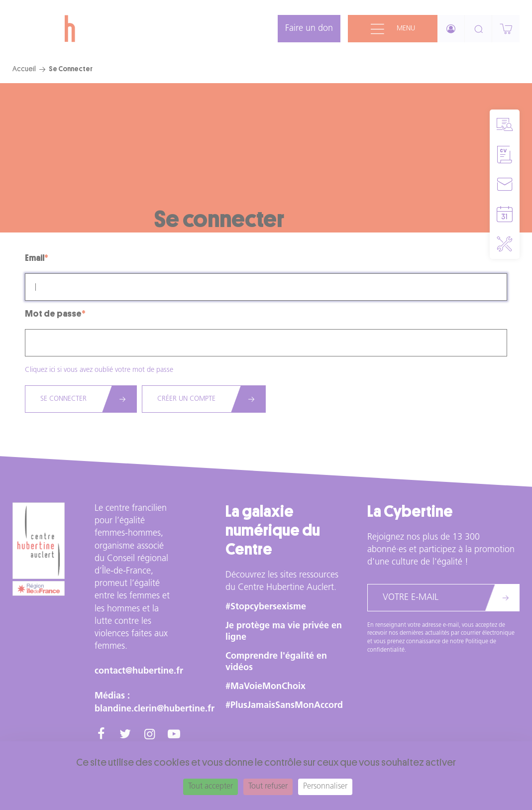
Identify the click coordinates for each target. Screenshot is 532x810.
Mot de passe (53, 314)
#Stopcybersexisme (266, 607)
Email (35, 258)
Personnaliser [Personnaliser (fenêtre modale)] (325, 787)
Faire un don (309, 29)
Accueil (24, 69)
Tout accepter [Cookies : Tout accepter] (211, 787)
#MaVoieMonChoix (266, 687)
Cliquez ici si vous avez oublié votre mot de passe (99, 370)
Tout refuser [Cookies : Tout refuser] (268, 787)
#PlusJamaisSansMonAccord (284, 706)
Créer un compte (186, 399)
